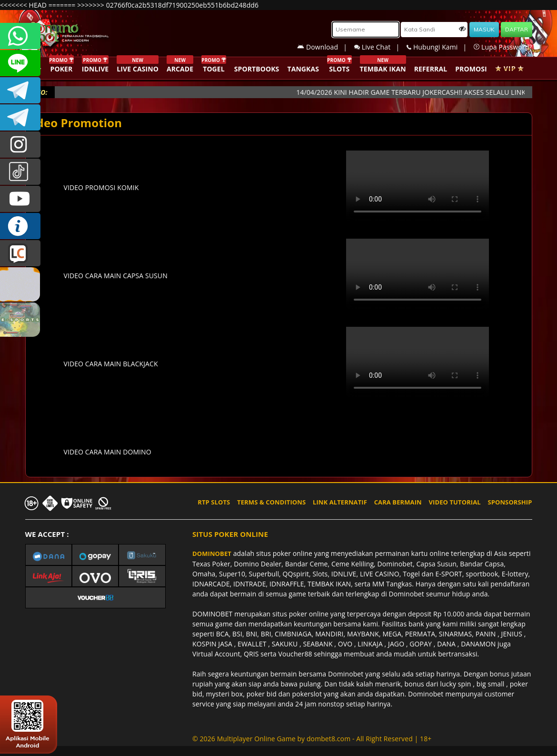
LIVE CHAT (20, 253)
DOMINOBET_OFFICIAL (20, 117)
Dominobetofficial (20, 90)
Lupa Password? (503, 47)
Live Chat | (380, 47)
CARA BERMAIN (398, 502)
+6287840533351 (20, 36)
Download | (326, 47)
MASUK (484, 29)
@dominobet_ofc (20, 172)
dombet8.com (328, 739)
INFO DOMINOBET (20, 226)
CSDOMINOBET (20, 63)
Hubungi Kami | (440, 47)
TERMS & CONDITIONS (271, 502)
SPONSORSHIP (510, 502)
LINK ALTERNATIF (340, 502)
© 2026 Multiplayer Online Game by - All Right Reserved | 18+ (312, 739)
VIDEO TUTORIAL (455, 502)
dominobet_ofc (20, 145)
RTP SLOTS (214, 502)
